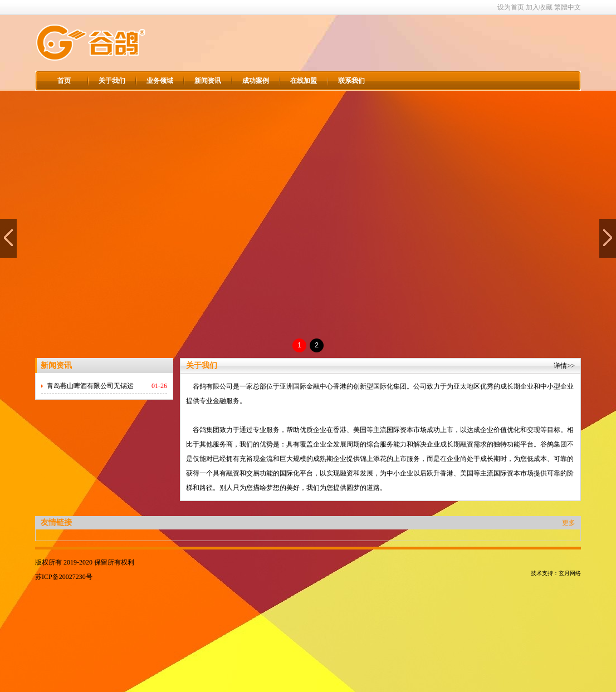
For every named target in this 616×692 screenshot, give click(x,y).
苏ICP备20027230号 (64, 577)
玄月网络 (570, 573)
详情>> (564, 366)
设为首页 (511, 7)
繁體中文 (568, 7)
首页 (64, 81)
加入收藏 (539, 7)
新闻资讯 (208, 81)
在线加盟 (304, 81)
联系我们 (351, 81)
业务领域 (160, 81)
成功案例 (256, 81)
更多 (569, 523)
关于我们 (112, 81)
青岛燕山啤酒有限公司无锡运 (90, 386)
